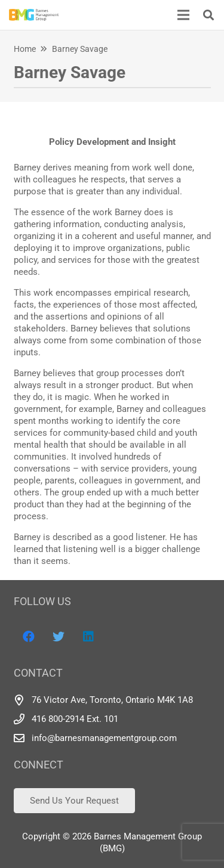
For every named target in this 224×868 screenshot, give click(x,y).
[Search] (208, 15)
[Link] (34, 15)
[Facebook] (29, 637)
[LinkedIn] (88, 637)
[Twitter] (59, 637)
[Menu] (183, 15)
